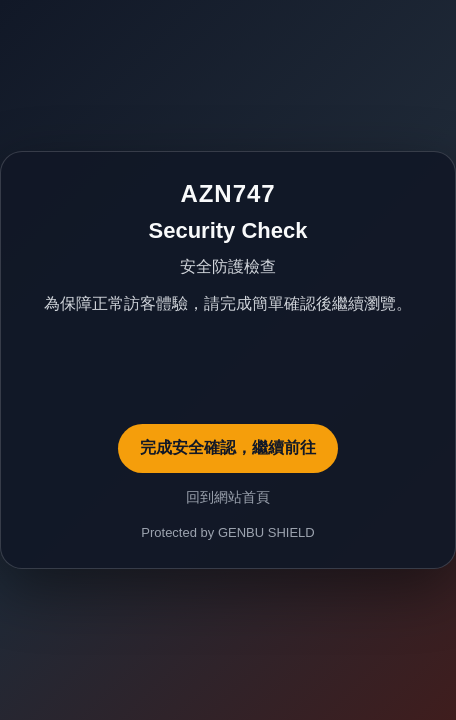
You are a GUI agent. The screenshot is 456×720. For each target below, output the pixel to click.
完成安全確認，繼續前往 (228, 447)
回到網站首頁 (228, 497)
